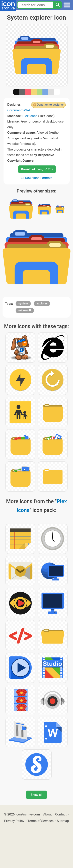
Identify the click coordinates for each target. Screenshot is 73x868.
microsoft (25, 310)
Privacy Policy (14, 821)
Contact (61, 814)
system (23, 303)
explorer (42, 303)
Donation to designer (50, 105)
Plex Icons (30, 116)
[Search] (57, 5)
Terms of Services (40, 821)
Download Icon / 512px (37, 169)
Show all (36, 795)
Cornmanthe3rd (19, 110)
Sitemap (63, 821)
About (48, 814)
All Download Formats (36, 178)
